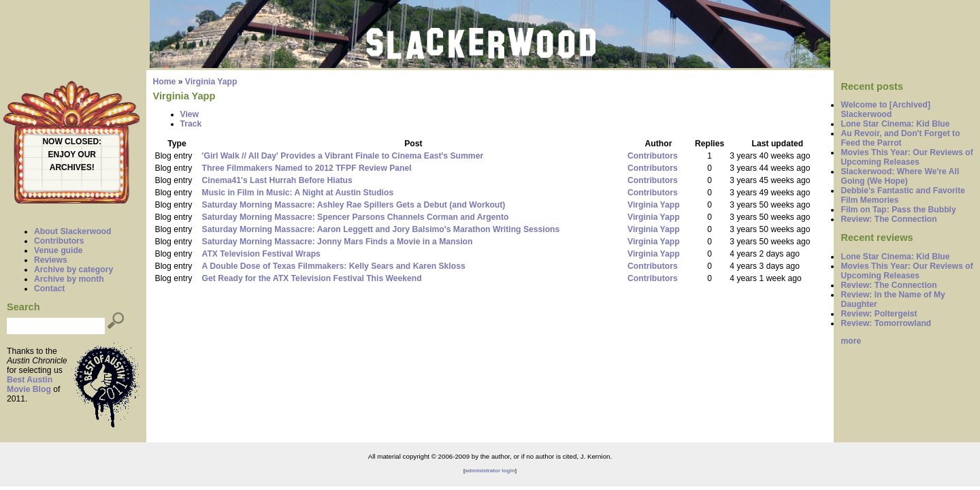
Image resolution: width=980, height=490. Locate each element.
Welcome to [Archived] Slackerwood (885, 110)
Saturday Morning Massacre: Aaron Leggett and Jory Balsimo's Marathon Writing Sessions (381, 229)
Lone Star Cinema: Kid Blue (895, 124)
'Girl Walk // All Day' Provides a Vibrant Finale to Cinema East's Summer (343, 156)
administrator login (490, 471)
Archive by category (73, 269)
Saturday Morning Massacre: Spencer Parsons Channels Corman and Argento (356, 217)
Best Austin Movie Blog (30, 385)
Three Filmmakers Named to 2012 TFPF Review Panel (307, 168)
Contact (49, 289)
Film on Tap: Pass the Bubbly (898, 210)
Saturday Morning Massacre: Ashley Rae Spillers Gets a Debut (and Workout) (354, 205)
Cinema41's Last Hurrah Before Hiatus (277, 180)
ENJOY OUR (72, 154)
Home (165, 82)
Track (191, 124)
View (190, 114)
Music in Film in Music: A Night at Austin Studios (298, 193)
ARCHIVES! (72, 167)
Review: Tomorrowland (886, 323)
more (851, 341)
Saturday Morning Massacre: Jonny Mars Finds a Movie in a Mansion (338, 242)
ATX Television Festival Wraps (261, 254)
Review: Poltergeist (879, 314)
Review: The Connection (888, 219)
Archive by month (69, 279)
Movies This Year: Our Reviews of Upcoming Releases (906, 157)
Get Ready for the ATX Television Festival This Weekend (312, 278)
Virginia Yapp (211, 82)
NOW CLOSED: (72, 142)
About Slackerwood (72, 231)
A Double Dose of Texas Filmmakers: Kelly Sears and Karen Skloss (334, 266)
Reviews (51, 260)
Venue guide (59, 250)
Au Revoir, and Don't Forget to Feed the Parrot (900, 138)
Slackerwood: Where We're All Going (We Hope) (900, 176)
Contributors (59, 241)
